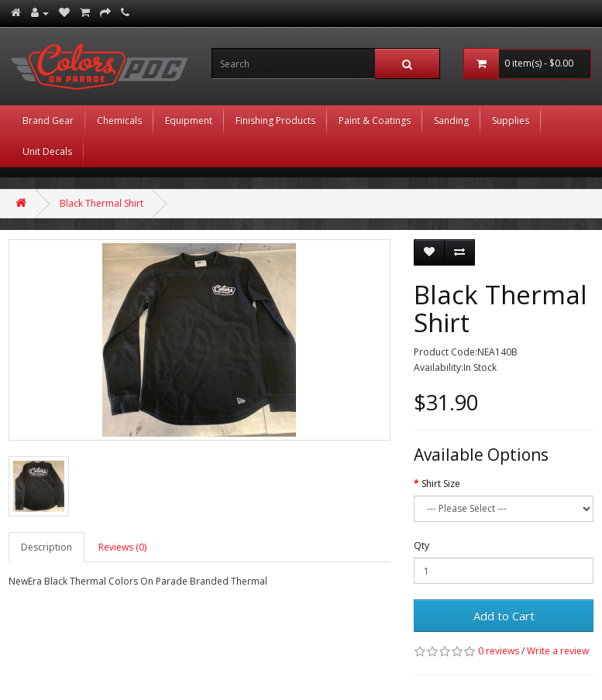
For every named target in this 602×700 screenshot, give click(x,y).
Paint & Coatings (375, 120)
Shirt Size (441, 484)
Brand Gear (48, 120)
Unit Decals (47, 151)
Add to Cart (504, 616)
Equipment (189, 120)
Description (46, 547)
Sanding (451, 120)
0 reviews (499, 651)
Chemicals (119, 120)
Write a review (558, 651)
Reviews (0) (122, 547)
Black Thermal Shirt (101, 203)
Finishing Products (275, 120)
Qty (421, 546)
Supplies (511, 120)
